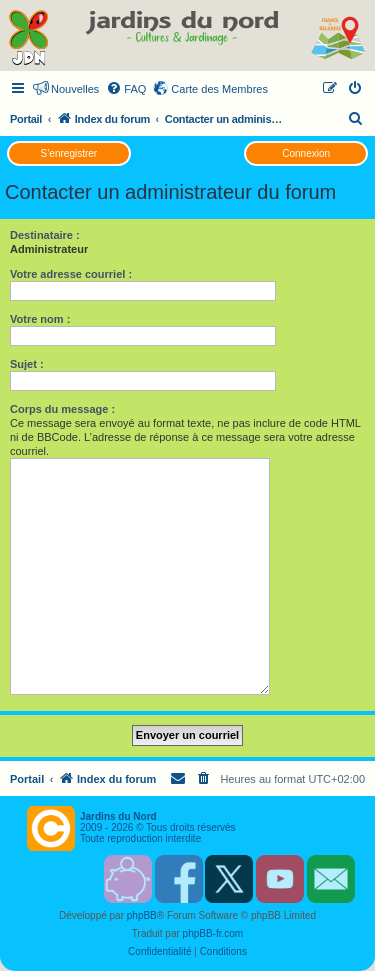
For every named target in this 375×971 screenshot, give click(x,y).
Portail (26, 119)
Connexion (306, 153)
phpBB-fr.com (213, 933)
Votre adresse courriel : (71, 274)
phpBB (142, 915)
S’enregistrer (68, 153)
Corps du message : (62, 409)
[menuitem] (126, 89)
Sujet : (27, 364)
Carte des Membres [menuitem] (219, 89)
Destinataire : (45, 235)
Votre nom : (40, 319)
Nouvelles (75, 89)
